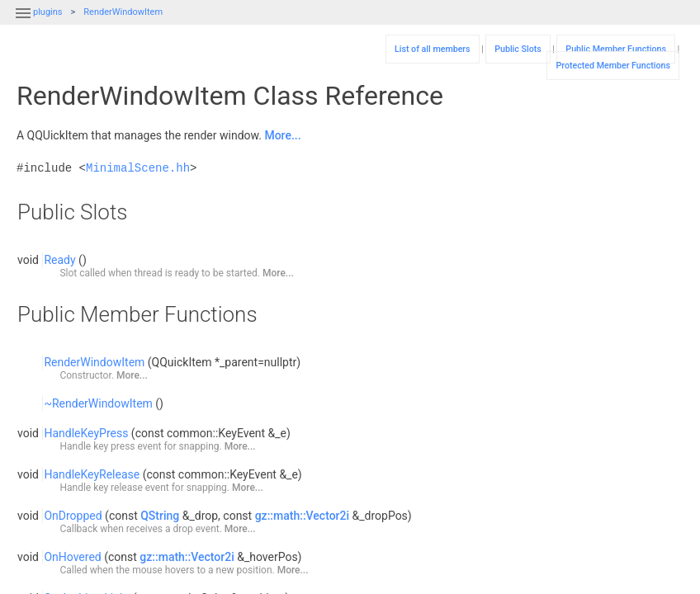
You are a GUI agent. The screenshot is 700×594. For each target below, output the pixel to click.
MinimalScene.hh (138, 168)
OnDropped (73, 516)
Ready (59, 260)
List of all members (433, 49)
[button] (23, 23)
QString (160, 516)
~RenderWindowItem (98, 403)
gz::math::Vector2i (302, 516)
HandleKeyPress (86, 433)
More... (282, 135)
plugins (48, 12)
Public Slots (518, 49)
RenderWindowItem (123, 12)
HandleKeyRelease (92, 474)
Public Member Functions (616, 49)
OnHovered (72, 557)
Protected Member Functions (613, 66)
